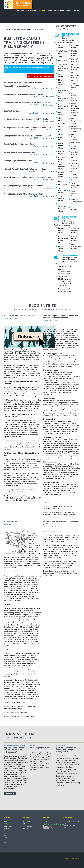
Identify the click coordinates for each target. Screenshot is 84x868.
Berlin (58, 762)
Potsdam (60, 774)
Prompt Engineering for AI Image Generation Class (24, 186)
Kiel (73, 778)
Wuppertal (71, 780)
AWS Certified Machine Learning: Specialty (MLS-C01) (66, 279)
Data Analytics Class (12, 111)
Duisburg (68, 758)
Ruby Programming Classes (76, 137)
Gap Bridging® (8, 826)
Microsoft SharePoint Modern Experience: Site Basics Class (27, 177)
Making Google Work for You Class (18, 161)
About (68, 11)
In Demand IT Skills (12, 522)
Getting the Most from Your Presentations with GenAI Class (27, 128)
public (39, 58)
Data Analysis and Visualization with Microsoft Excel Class (27, 103)
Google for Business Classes (75, 230)
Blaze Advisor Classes (61, 82)
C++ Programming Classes (63, 106)
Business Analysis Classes (61, 230)
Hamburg (76, 783)
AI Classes (62, 57)
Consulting (20, 11)
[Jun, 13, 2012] (47, 526)
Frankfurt (68, 769)
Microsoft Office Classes (75, 238)
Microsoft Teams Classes (62, 249)
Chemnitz (73, 760)
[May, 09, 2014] (47, 320)
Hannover (60, 769)
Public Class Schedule (56, 11)
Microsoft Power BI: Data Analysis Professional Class (25, 169)
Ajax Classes (63, 60)
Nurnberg (60, 783)
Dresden (67, 774)
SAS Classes (76, 143)
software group (66, 859)
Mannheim (69, 783)
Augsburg (60, 778)
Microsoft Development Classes (76, 67)
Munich (74, 756)
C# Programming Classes (63, 98)
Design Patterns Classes (61, 146)
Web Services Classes (74, 193)
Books (5, 842)
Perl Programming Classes (76, 121)
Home (6, 29)
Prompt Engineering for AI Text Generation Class (23, 194)
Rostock (74, 774)
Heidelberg (60, 758)
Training (42, 11)
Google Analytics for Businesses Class (19, 144)
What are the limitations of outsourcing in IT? (22, 316)
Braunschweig (61, 780)
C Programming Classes (63, 90)
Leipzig (64, 762)
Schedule (6, 828)
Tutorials (6, 833)
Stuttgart (65, 760)
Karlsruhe (60, 785)
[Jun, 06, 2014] (8, 524)
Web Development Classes (76, 185)
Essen (69, 762)
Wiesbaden (69, 765)
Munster (67, 778)
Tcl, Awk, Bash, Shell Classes (75, 166)
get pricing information (40, 76)
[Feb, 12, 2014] (8, 318)
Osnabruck (69, 767)
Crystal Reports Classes (61, 132)
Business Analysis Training (43, 63)
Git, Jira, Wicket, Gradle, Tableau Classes (61, 177)
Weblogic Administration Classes (77, 202)
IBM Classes (63, 184)
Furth (58, 760)
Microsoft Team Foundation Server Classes (75, 85)
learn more (10, 793)
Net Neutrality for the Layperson (15, 712)
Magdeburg (70, 776)
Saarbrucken (61, 776)
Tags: (16, 318)
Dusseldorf (60, 767)
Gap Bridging (32, 11)
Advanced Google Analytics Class (17, 86)
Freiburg (64, 771)
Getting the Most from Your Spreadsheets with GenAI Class (27, 136)
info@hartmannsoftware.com (53, 824)
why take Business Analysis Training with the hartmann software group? (15, 750)
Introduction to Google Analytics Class (19, 152)
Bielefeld (60, 756)
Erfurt (58, 771)
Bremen (67, 756)
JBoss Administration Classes (64, 198)
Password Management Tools (15, 702)
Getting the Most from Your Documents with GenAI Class (27, 119)
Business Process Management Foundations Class (24, 94)
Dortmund (60, 765)
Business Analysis (25, 29)
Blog (5, 835)
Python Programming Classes (76, 129)
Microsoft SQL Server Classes (75, 75)
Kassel (76, 765)
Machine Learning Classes (74, 53)
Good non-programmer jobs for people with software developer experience (61, 317)
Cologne (76, 758)
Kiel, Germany (38, 29)
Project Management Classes (76, 246)
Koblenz (75, 762)
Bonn (75, 769)
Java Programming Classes (63, 190)
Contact (76, 11)
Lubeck (71, 771)
